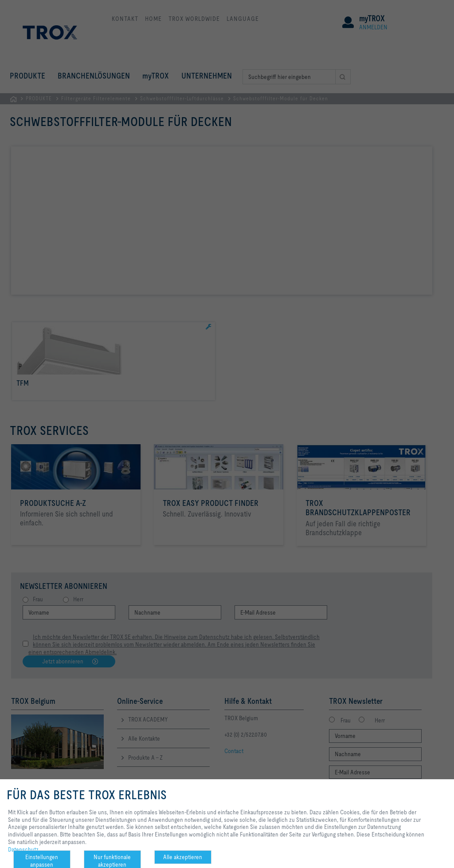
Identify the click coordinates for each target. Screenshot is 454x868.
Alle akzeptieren (183, 857)
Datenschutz (23, 849)
